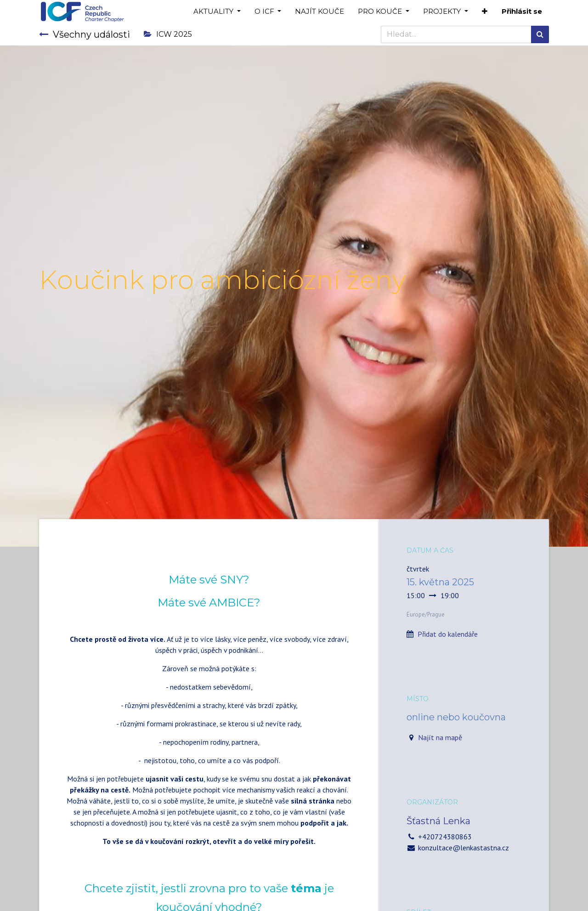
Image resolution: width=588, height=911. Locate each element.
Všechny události (85, 34)
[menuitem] (319, 12)
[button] (485, 12)
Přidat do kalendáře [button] (448, 634)
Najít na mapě (440, 737)
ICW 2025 (168, 34)
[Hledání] (540, 34)
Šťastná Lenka (438, 821)
